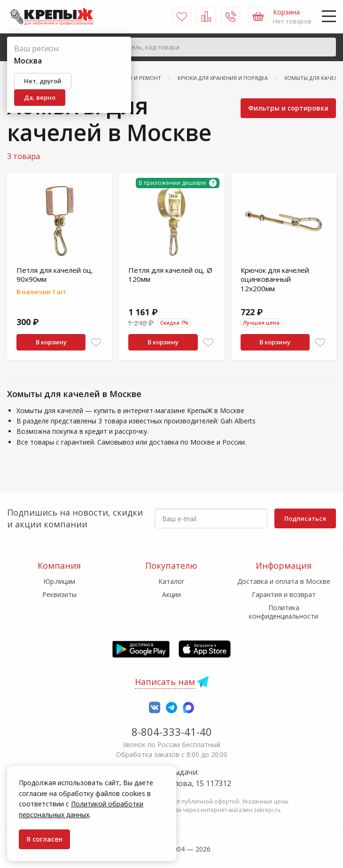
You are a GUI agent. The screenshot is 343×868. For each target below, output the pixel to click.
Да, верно (40, 97)
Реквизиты (59, 594)
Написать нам (165, 682)
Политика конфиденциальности (284, 612)
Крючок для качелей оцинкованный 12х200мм (275, 279)
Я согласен (44, 839)
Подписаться (305, 518)
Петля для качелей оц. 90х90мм (55, 275)
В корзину (51, 342)
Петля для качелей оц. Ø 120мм (170, 275)
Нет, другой (43, 81)
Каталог (171, 581)
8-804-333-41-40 (172, 732)
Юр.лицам (59, 581)
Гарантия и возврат (284, 594)
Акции (171, 594)
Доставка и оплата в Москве (284, 581)
